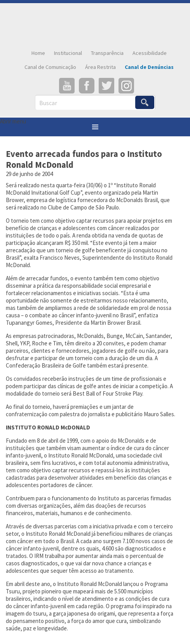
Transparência (107, 53)
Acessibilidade (150, 53)
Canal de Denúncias (149, 67)
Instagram (126, 86)
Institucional (68, 53)
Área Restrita (100, 67)
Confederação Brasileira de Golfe (95, 25)
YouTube (67, 86)
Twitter (106, 86)
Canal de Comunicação (50, 67)
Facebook (87, 86)
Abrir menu (13, 121)
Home (38, 53)
